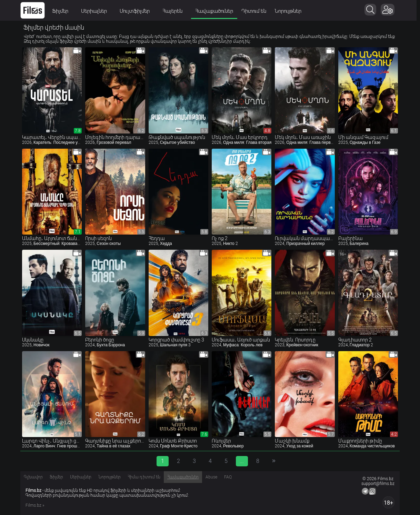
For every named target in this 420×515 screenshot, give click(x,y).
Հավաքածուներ (216, 11)
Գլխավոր (33, 477)
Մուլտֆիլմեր (139, 11)
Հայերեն (176, 11)
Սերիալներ (98, 11)
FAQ (228, 477)
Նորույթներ (290, 11)
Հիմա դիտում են (144, 477)
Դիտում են (256, 11)
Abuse (211, 477)
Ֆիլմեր (64, 11)
